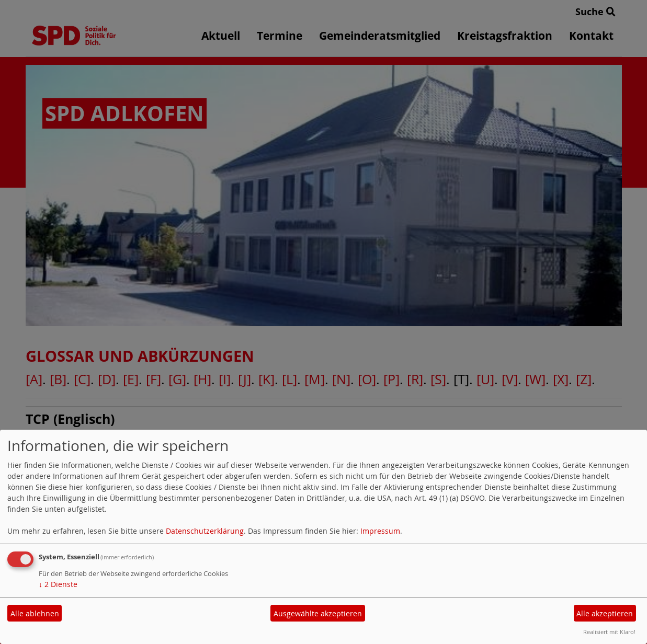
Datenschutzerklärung (205, 531)
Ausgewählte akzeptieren (318, 613)
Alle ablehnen (35, 613)
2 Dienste (58, 584)
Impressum (380, 531)
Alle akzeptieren (605, 613)
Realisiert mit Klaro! (609, 632)
